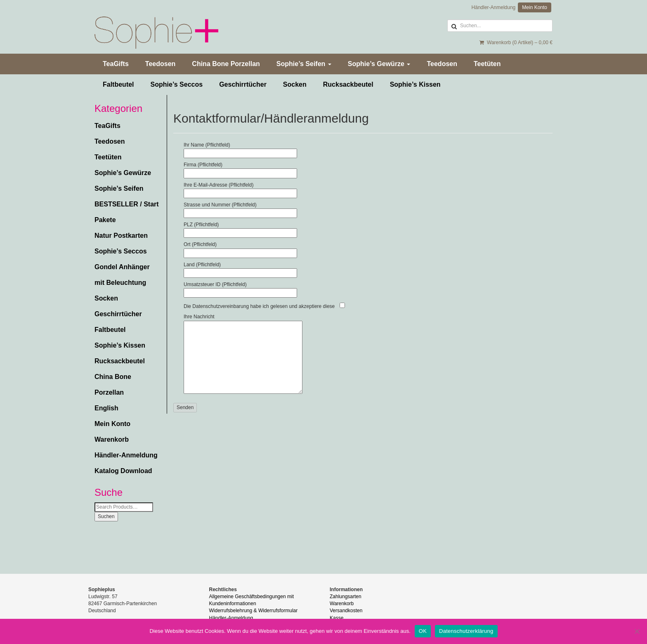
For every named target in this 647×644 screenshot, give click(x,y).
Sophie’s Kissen (415, 84)
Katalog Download (123, 471)
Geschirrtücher (243, 84)
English (106, 408)
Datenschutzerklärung (466, 631)
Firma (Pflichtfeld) (240, 169)
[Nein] (637, 631)
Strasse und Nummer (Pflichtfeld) (240, 209)
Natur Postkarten (121, 236)
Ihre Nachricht (243, 354)
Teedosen (161, 64)
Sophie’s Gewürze (379, 64)
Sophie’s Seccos (177, 84)
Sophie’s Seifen (304, 64)
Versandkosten (346, 611)
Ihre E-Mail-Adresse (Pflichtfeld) (240, 189)
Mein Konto (535, 7)
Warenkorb (112, 439)
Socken (295, 84)
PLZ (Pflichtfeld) (240, 229)
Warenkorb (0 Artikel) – (516, 43)
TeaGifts (116, 64)
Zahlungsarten (346, 597)
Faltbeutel (118, 84)
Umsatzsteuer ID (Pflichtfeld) (240, 289)
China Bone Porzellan (226, 64)
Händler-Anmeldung (494, 7)
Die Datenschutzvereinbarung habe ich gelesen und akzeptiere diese (259, 306)
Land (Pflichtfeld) (240, 269)
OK (423, 631)
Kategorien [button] (118, 109)
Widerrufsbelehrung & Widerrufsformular (254, 611)
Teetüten (487, 64)
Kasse (336, 618)
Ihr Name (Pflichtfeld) (240, 149)
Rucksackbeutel (348, 84)
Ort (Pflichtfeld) (240, 249)
